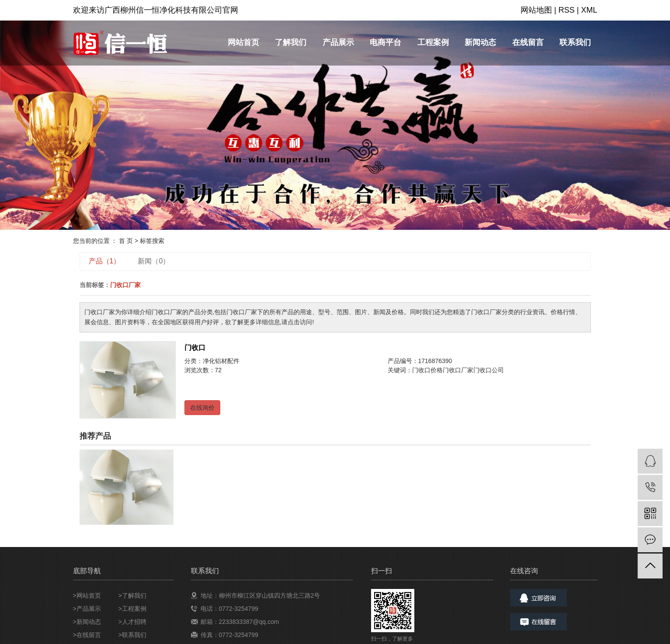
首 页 (126, 241)
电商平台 (385, 42)
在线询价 (202, 408)
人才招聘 (134, 622)
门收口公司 (489, 370)
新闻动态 (480, 42)
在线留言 (528, 42)
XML (589, 10)
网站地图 (536, 10)
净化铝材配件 (221, 361)
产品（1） (105, 261)
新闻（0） (154, 261)
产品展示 (338, 42)
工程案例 (433, 42)
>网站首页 (87, 596)
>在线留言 (87, 635)
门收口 (195, 348)
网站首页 (243, 42)
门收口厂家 (458, 370)
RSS (567, 10)
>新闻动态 (87, 622)
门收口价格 (427, 370)
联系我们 (575, 42)
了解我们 (291, 42)
